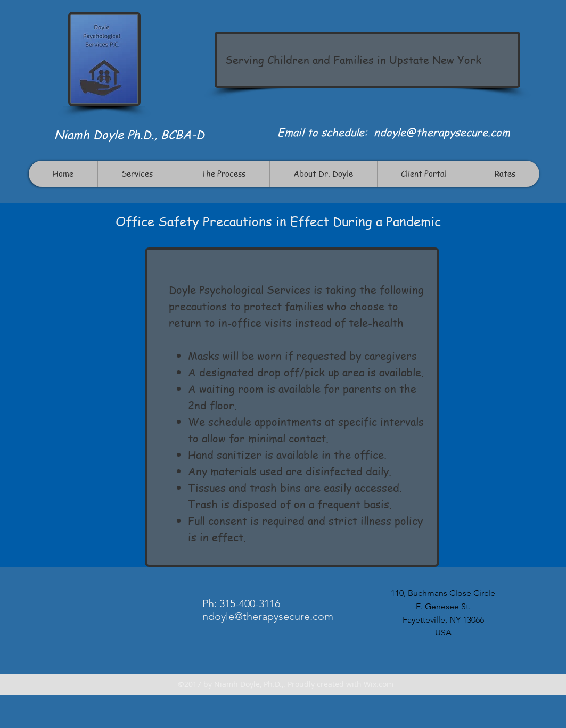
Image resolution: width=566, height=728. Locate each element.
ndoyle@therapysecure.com (442, 132)
